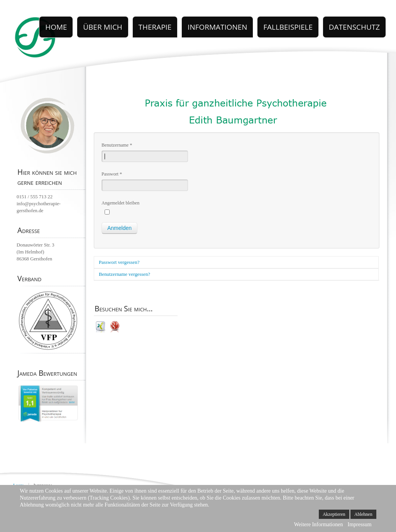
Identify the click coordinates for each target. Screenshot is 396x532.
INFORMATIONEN (248, 23)
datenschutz (360, 23)
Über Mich (153, 23)
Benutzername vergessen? (124, 274)
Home (115, 23)
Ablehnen (363, 514)
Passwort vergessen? (119, 262)
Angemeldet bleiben (120, 203)
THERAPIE (196, 23)
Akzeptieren (334, 514)
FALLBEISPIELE (305, 23)
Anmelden (119, 228)
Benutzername (117, 145)
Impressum (359, 524)
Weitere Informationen (319, 524)
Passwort (112, 174)
